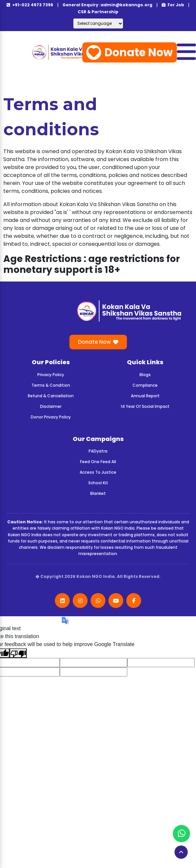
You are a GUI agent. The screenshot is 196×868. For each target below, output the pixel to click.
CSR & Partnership (98, 12)
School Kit (98, 483)
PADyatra (98, 451)
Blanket (98, 493)
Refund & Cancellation (51, 396)
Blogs (145, 375)
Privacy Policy (51, 375)
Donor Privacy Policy (51, 417)
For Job (173, 5)
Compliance (145, 385)
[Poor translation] (18, 653)
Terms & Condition (51, 385)
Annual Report (145, 396)
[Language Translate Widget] (98, 23)
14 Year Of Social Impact (145, 406)
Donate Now (130, 52)
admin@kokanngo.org (127, 5)
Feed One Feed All (98, 462)
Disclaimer (51, 406)
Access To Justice (98, 472)
